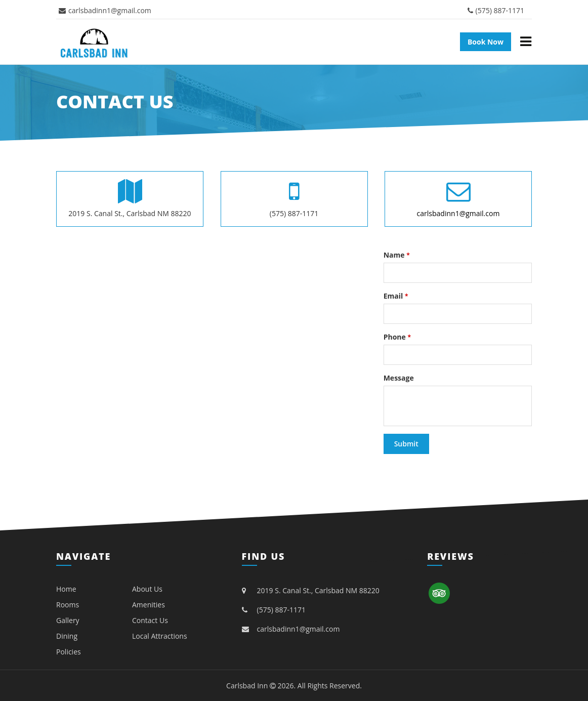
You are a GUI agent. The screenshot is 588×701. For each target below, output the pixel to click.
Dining (67, 636)
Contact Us (150, 620)
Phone (397, 337)
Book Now (486, 42)
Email (396, 296)
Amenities (149, 605)
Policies (69, 652)
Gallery (68, 620)
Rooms (68, 605)
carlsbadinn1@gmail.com (105, 10)
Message (399, 378)
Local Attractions (160, 636)
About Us (147, 589)
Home (66, 589)
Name (397, 255)
